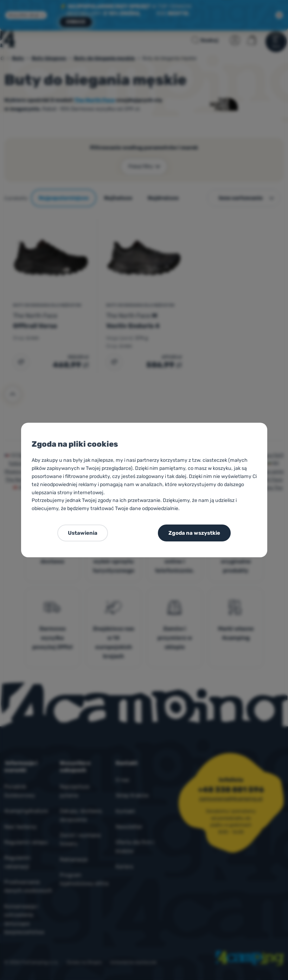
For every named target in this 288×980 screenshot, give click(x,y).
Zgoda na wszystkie (194, 533)
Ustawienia (83, 533)
